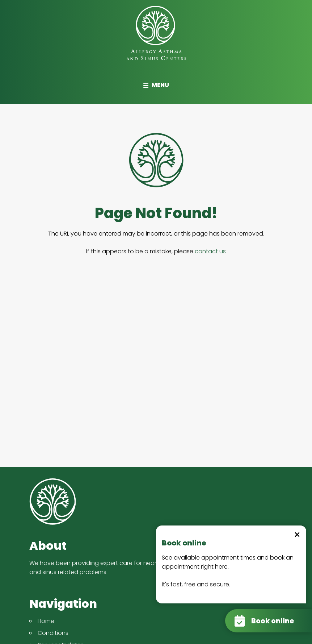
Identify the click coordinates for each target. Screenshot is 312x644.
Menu (156, 85)
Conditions (53, 633)
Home (46, 621)
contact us (210, 251)
